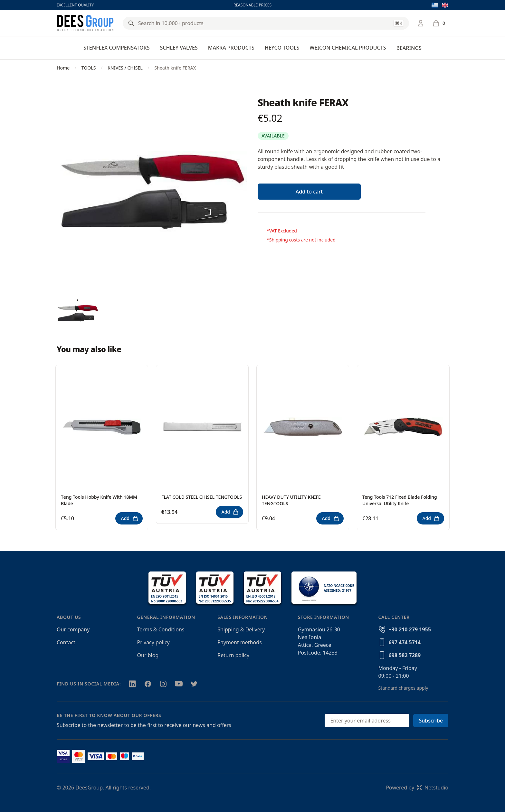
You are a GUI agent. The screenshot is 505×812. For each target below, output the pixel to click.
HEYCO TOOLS (282, 48)
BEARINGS (409, 48)
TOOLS (89, 68)
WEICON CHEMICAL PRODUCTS (348, 48)
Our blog (148, 655)
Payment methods (239, 642)
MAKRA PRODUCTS (231, 48)
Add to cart (309, 192)
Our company (73, 629)
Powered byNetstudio (417, 788)
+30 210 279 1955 (410, 629)
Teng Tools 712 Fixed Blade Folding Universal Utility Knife (400, 500)
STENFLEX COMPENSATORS (116, 48)
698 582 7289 (405, 655)
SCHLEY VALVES (179, 48)
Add (130, 518)
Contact (66, 642)
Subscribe (431, 721)
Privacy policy (153, 642)
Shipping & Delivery (241, 629)
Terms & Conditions (161, 629)
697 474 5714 (405, 642)
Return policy (233, 655)
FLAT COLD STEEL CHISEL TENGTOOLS (202, 497)
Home (63, 68)
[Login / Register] (421, 23)
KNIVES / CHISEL (125, 68)
